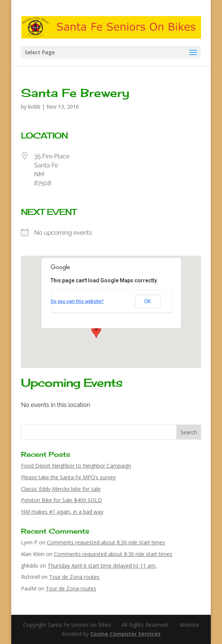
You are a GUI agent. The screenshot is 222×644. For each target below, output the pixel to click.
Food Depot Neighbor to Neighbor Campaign (76, 466)
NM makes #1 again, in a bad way (62, 512)
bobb (34, 107)
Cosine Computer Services (125, 634)
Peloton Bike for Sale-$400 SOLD (61, 500)
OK (148, 301)
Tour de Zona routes (74, 577)
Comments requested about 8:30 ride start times (106, 542)
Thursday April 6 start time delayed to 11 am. (102, 566)
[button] (96, 331)
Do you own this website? (77, 301)
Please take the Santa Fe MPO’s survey (68, 477)
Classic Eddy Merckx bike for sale (61, 489)
